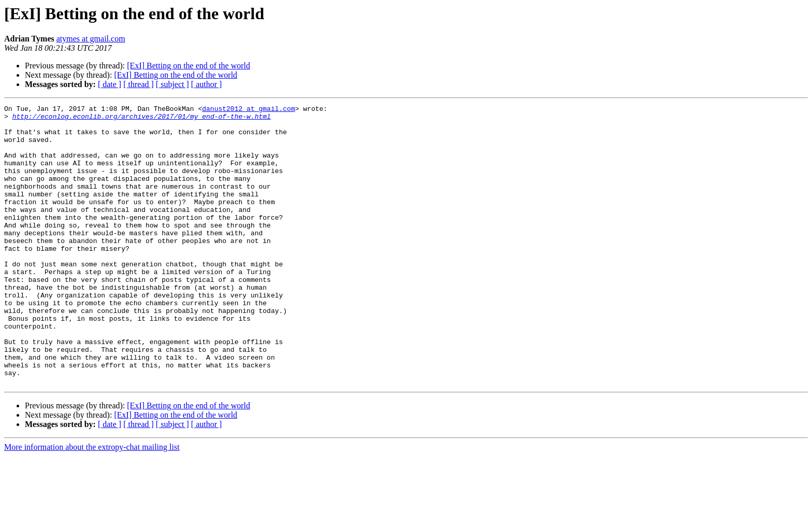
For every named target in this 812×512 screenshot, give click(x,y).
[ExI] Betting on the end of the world (189, 66)
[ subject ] (172, 84)
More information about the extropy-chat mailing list (92, 503)
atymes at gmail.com (91, 39)
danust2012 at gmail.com (248, 110)
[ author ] (207, 84)
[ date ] (110, 84)
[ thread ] (139, 84)
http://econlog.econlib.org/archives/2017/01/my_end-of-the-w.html (142, 119)
